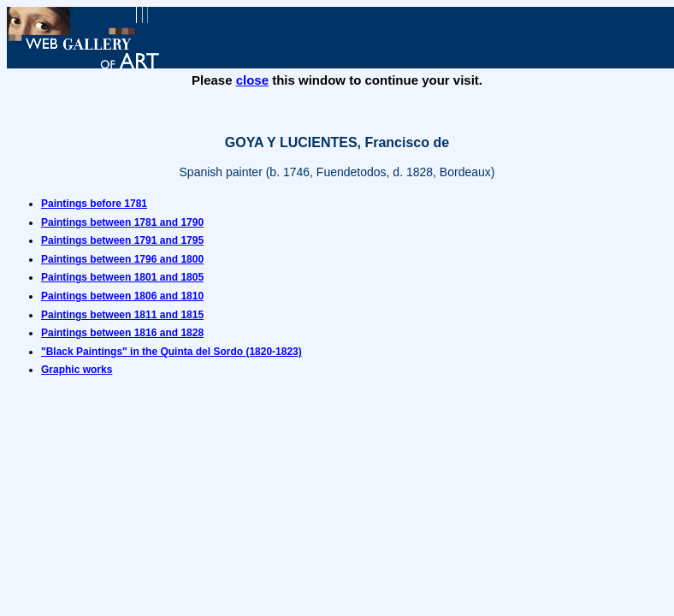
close (252, 80)
